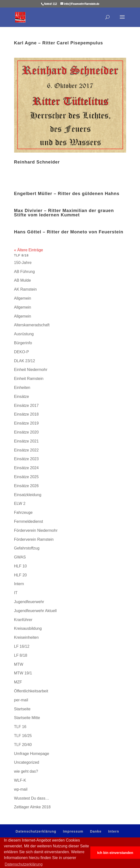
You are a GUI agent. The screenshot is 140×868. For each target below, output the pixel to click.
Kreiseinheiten (26, 637)
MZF (18, 682)
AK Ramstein (25, 289)
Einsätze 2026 (26, 486)
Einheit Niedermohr (31, 370)
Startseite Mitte (27, 718)
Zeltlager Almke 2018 (32, 807)
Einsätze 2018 (26, 414)
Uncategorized (27, 762)
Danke (96, 831)
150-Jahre (23, 263)
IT (16, 593)
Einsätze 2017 (26, 405)
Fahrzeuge (23, 512)
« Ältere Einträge (29, 250)
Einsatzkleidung (28, 495)
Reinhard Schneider (37, 162)
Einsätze (22, 397)
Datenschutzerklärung (36, 831)
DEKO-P (22, 352)
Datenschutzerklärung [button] (24, 864)
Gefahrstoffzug (27, 548)
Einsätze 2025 (26, 477)
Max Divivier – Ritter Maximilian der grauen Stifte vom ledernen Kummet (64, 213)
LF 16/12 (22, 646)
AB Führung (24, 272)
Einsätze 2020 (26, 432)
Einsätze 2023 (26, 459)
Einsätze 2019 (26, 423)
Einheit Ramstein (29, 379)
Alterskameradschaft (32, 325)
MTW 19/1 (23, 673)
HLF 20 (20, 575)
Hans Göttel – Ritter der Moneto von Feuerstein (69, 232)
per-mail (21, 700)
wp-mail (21, 789)
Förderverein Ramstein (34, 539)
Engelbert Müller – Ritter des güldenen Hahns (67, 194)
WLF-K (20, 780)
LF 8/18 (21, 655)
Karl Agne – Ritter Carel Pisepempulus (59, 43)
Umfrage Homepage (32, 754)
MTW (19, 664)
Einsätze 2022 (26, 450)
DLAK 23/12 (25, 361)
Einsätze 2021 (26, 441)
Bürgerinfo (23, 343)
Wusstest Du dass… (32, 798)
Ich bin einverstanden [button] (115, 853)
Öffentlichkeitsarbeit (31, 691)
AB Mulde (23, 280)
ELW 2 (20, 504)
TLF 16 (20, 727)
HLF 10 (20, 566)
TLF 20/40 (23, 745)
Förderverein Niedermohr (36, 530)
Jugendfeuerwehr (29, 602)
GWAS (20, 557)
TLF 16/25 (23, 736)
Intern (19, 584)
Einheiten (22, 388)
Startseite (22, 709)
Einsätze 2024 (26, 468)
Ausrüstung (24, 334)
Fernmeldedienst (29, 521)
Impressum (73, 831)
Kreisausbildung (28, 628)
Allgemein (23, 298)
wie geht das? (26, 771)
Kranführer (23, 620)
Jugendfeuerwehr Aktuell (35, 611)
